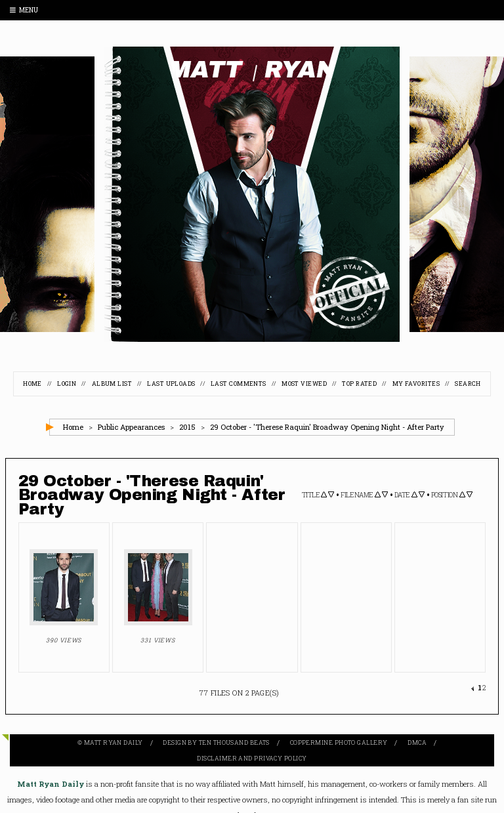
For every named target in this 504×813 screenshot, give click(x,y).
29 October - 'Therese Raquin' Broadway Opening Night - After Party (327, 427)
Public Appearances (131, 427)
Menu (24, 10)
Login (67, 384)
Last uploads (171, 384)
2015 (187, 427)
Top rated (359, 384)
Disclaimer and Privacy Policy (252, 758)
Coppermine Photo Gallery (339, 742)
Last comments (239, 384)
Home (32, 384)
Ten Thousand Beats (234, 742)
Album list (112, 384)
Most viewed (304, 384)
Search (468, 384)
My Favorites (416, 384)
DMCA (417, 742)
